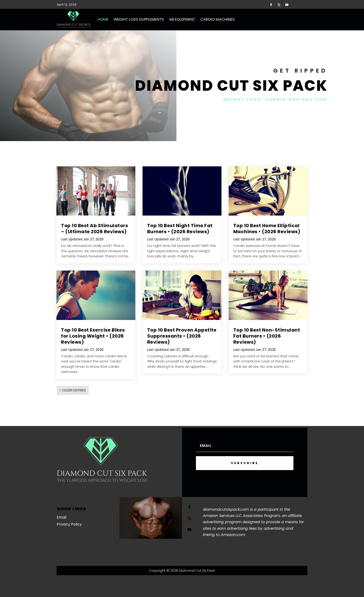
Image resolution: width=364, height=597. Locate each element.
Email (62, 517)
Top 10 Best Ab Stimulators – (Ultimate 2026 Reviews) (94, 229)
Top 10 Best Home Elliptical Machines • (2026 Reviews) (267, 229)
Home (103, 19)
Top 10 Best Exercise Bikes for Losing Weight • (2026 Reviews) (93, 336)
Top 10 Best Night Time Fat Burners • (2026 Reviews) (180, 229)
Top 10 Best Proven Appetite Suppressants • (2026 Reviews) (182, 336)
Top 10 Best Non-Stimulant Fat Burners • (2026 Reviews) (267, 336)
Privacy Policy (69, 524)
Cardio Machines (218, 19)
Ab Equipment (182, 19)
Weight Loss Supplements (139, 19)
